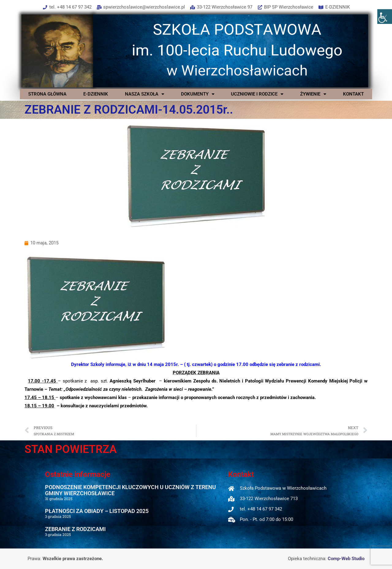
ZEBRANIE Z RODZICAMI (75, 529)
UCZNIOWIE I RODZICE (257, 94)
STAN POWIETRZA (71, 449)
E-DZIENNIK (96, 94)
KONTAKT (353, 94)
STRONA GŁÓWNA (47, 94)
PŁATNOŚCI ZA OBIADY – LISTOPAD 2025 (97, 511)
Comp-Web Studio (346, 559)
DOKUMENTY (198, 94)
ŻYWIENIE (313, 94)
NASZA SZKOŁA (145, 94)
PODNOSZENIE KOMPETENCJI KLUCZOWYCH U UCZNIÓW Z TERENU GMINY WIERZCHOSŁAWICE (130, 490)
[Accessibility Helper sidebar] (385, 17)
